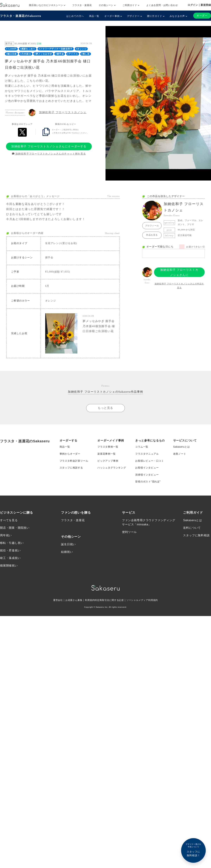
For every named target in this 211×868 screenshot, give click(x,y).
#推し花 (86, 54)
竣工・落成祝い (10, 559)
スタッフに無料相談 (196, 536)
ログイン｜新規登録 (199, 5)
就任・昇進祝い (10, 551)
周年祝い (6, 536)
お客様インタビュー (147, 468)
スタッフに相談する (71, 468)
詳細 (39, 44)
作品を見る (152, 235)
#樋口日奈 (11, 54)
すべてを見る (9, 521)
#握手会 (60, 54)
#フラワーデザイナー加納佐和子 (56, 49)
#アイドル (73, 54)
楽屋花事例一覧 (107, 454)
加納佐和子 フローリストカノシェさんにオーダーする (49, 146)
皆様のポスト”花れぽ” (148, 482)
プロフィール (152, 226)
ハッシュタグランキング (112, 468)
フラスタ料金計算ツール (74, 461)
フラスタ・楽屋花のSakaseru (21, 16)
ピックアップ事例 (108, 461)
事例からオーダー (70, 454)
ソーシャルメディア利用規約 (145, 601)
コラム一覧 (142, 447)
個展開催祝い (9, 566)
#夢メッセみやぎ (43, 54)
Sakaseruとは (182, 447)
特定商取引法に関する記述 (109, 601)
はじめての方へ (75, 16)
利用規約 (89, 601)
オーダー (202, 16)
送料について (192, 528)
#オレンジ (81, 49)
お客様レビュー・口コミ (150, 461)
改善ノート (180, 454)
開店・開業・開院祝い (15, 528)
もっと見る (105, 408)
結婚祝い (67, 553)
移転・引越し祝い (12, 544)
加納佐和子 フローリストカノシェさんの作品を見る (179, 286)
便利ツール (129, 533)
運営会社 (55, 601)
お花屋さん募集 (72, 601)
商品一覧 (94, 16)
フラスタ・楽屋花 (82, 5)
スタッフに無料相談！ (193, 850)
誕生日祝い (68, 545)
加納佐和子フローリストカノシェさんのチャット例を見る (49, 154)
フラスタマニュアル (147, 454)
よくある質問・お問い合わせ (162, 5)
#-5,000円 (11, 49)
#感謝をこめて (28, 49)
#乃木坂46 (26, 54)
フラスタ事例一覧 (108, 447)
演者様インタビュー (147, 475)
